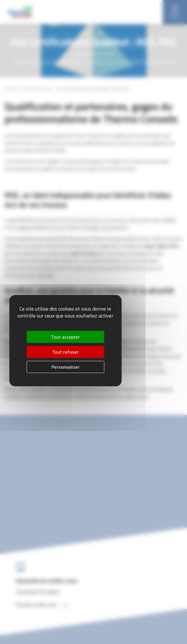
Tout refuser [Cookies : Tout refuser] (65, 352)
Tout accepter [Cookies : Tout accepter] (65, 337)
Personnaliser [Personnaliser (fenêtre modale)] (66, 367)
